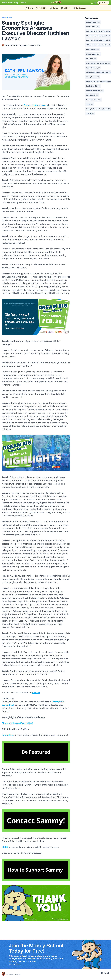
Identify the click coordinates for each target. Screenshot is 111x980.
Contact (23, 3)
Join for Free (103, 3)
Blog (16, 3)
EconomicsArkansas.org (36, 105)
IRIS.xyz (36, 692)
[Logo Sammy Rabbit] (55, 3)
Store (10, 3)
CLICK (5, 847)
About (4, 3)
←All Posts (7, 17)
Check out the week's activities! (17, 723)
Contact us (7, 735)
